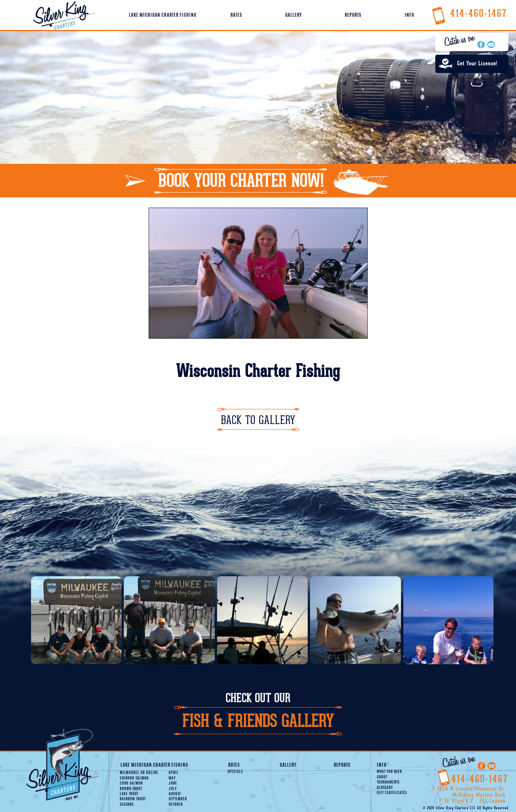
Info (409, 15)
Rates (236, 15)
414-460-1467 (469, 13)
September (178, 799)
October (176, 805)
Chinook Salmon (134, 778)
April (174, 773)
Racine (149, 773)
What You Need (389, 772)
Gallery (293, 15)
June (173, 784)
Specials (235, 772)
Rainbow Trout (133, 799)
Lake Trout (129, 794)
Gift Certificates (392, 793)
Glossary (385, 788)
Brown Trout (131, 789)
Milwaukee (129, 773)
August (175, 794)
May (172, 778)
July (173, 789)
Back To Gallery (258, 420)
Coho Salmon (131, 784)
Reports (353, 15)
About (382, 777)
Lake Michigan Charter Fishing (163, 15)
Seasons (127, 805)
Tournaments (388, 782)
